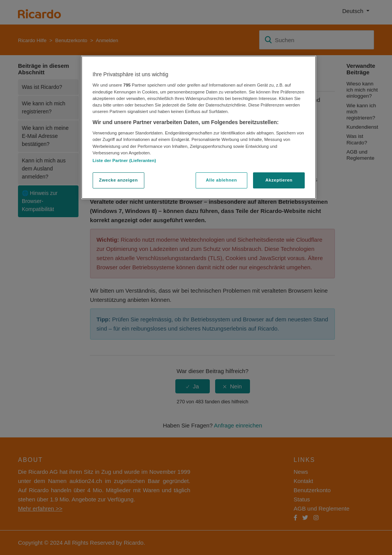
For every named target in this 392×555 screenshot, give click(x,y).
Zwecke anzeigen (118, 180)
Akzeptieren (279, 180)
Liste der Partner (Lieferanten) (124, 160)
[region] (199, 127)
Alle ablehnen (221, 180)
